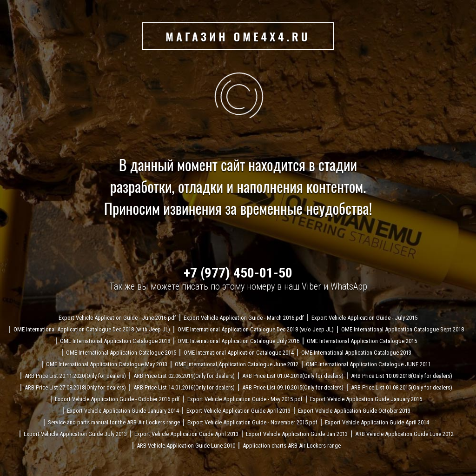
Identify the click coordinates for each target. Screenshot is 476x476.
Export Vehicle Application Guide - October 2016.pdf (117, 399)
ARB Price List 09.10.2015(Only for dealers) (293, 387)
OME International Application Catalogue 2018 (115, 341)
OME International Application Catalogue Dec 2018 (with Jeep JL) (92, 329)
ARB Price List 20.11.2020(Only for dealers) (75, 376)
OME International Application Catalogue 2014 (239, 353)
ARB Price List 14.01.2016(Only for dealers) (184, 387)
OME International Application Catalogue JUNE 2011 (368, 364)
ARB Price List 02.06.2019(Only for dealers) (184, 376)
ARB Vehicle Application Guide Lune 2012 (404, 434)
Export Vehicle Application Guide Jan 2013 (297, 434)
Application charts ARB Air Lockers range (292, 446)
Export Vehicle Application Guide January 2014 (123, 411)
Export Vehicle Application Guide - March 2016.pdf (244, 318)
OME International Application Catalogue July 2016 (238, 341)
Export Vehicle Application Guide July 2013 (75, 434)
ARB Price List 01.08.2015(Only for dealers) (402, 387)
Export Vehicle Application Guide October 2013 (354, 411)
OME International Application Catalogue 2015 (362, 341)
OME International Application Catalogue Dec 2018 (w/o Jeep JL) (256, 329)
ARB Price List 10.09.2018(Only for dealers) (402, 376)
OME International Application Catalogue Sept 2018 (403, 329)
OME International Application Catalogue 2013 (356, 353)
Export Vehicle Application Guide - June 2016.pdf (117, 318)
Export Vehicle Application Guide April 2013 (238, 411)
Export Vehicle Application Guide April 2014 (377, 422)
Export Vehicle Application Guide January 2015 (366, 399)
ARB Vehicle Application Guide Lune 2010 (186, 446)
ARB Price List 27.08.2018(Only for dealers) (75, 387)
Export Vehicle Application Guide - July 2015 (364, 318)
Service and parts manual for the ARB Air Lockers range (114, 422)
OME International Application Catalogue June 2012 (237, 364)
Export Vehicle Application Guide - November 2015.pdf (252, 422)
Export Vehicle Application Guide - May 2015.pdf (245, 399)
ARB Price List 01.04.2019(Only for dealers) (293, 376)
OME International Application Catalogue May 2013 (107, 364)
